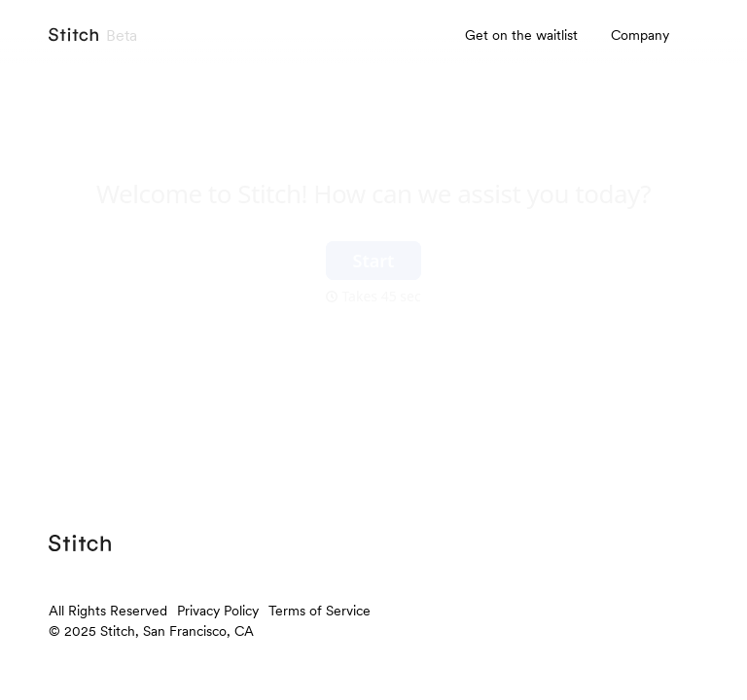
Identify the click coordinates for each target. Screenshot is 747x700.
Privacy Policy (218, 611)
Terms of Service (320, 611)
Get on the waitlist (521, 35)
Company (640, 35)
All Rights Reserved (108, 611)
